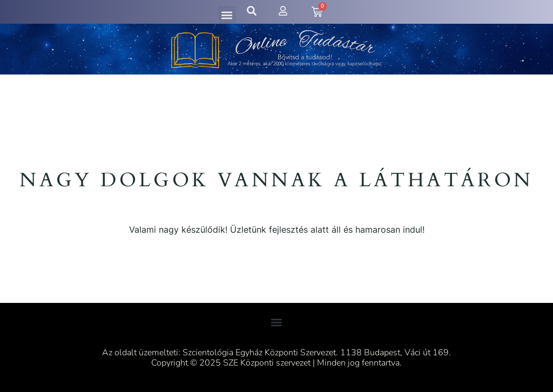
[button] (227, 15)
